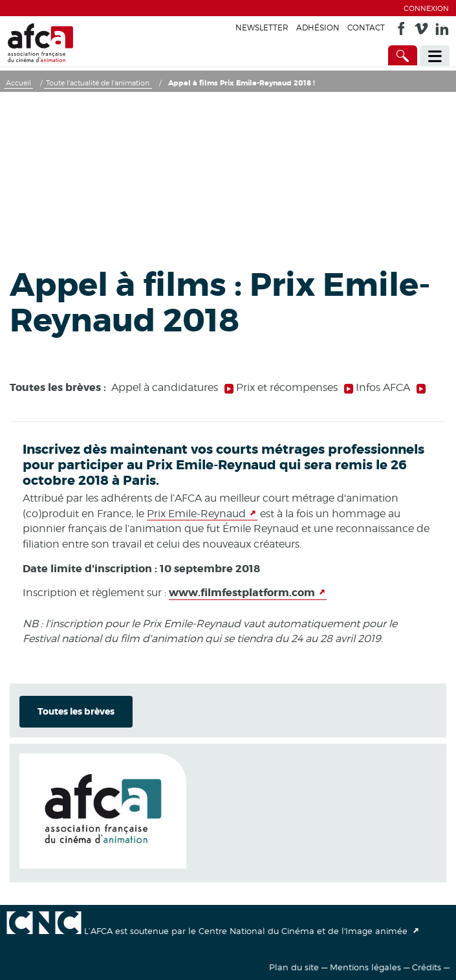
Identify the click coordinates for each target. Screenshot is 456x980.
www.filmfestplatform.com (242, 593)
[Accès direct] (403, 55)
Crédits (427, 967)
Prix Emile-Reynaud (196, 514)
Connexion (426, 8)
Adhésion (318, 28)
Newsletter (262, 28)
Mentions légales (365, 967)
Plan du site (294, 967)
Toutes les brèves (76, 711)
